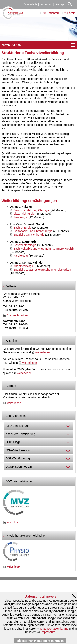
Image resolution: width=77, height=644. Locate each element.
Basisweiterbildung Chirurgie (32, 210)
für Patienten (51, 13)
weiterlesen (43, 352)
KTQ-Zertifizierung (18, 426)
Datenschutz (30, 4)
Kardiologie (21, 256)
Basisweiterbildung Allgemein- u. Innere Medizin (44, 249)
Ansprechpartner (17, 315)
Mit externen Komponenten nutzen (40, 641)
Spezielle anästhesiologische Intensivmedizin (42, 270)
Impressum (46, 4)
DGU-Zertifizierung (18, 458)
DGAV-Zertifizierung (19, 450)
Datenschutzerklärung (54, 629)
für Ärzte (70, 13)
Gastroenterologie (25, 245)
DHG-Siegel (14, 442)
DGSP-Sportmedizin (19, 467)
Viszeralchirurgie (24, 214)
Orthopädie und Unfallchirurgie (33, 231)
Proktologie (21, 217)
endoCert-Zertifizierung (21, 434)
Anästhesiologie (24, 266)
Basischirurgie (23, 228)
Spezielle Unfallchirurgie (29, 235)
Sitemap (59, 4)
